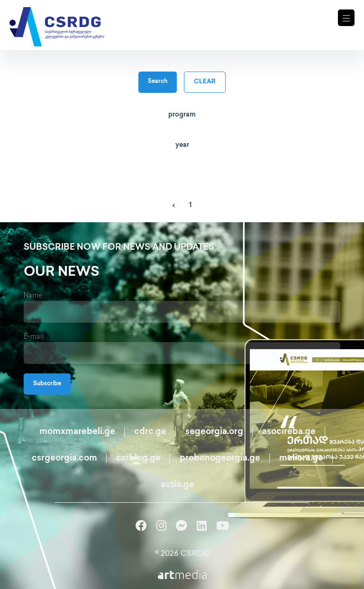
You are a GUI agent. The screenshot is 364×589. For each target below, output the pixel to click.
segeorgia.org (214, 432)
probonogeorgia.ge (220, 458)
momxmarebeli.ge (77, 432)
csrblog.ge (138, 458)
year (182, 145)
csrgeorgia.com (64, 458)
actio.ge (177, 485)
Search (158, 82)
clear (205, 82)
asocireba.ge (289, 432)
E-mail (34, 337)
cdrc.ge (150, 432)
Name (33, 296)
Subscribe (47, 384)
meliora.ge (301, 458)
